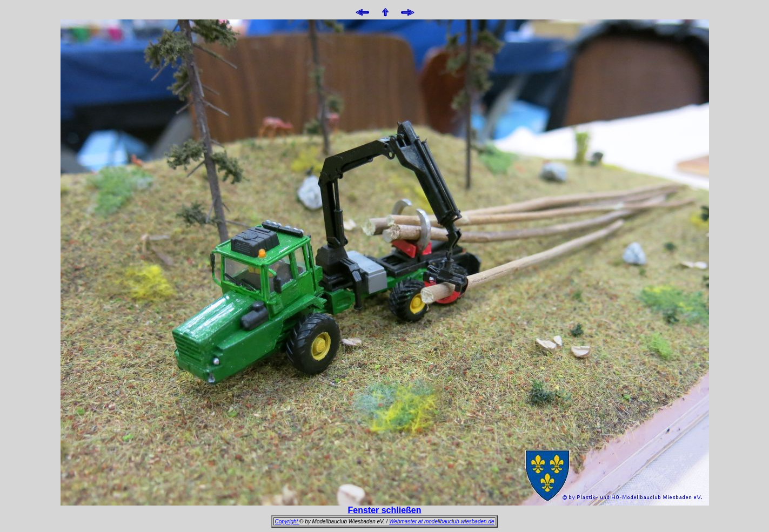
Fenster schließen (384, 510)
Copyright (287, 521)
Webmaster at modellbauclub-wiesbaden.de (442, 521)
